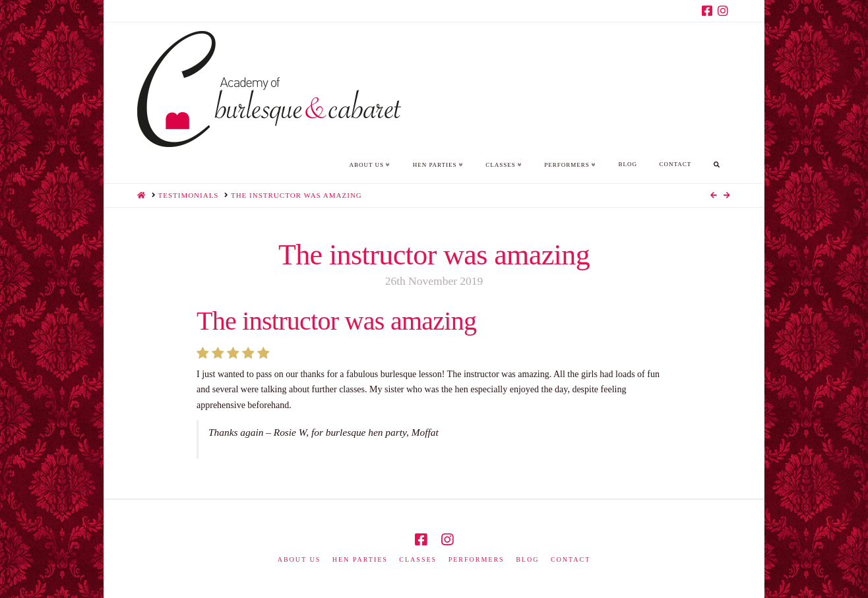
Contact (571, 559)
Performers (477, 559)
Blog (527, 559)
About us (299, 559)
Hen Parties (360, 559)
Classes (418, 559)
